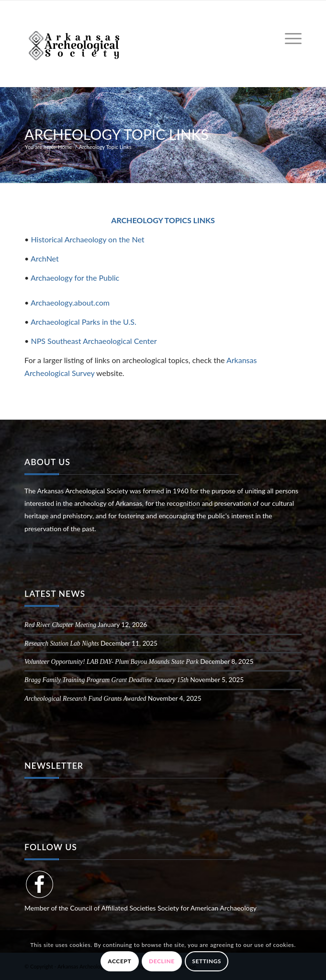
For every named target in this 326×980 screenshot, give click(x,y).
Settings (207, 961)
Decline (162, 961)
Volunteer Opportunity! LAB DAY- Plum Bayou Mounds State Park (112, 662)
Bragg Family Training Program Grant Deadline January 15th (107, 680)
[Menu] (288, 39)
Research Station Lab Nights (62, 644)
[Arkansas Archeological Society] (135, 44)
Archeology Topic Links (117, 134)
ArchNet (45, 258)
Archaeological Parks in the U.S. (84, 322)
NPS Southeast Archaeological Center (94, 341)
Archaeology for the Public (75, 278)
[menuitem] (288, 39)
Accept (119, 961)
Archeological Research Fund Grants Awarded (85, 699)
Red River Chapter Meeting (60, 625)
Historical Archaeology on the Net (87, 239)
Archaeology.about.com (70, 302)
